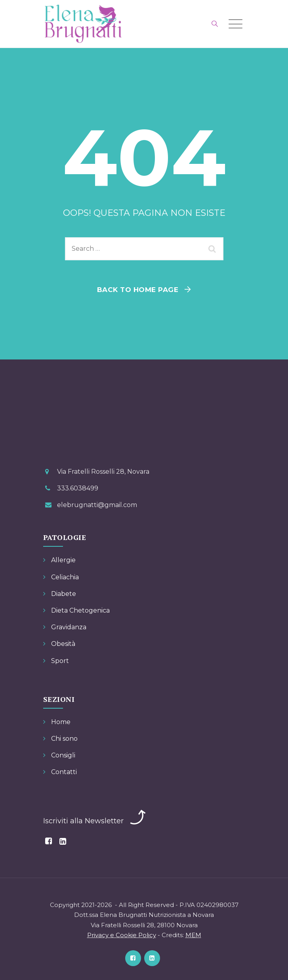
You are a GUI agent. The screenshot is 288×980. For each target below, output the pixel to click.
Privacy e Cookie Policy (122, 935)
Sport (60, 661)
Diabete (64, 594)
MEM (193, 935)
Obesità (63, 644)
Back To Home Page (138, 290)
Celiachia (65, 577)
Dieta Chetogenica (80, 610)
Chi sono (64, 739)
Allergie (63, 560)
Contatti (64, 772)
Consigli (63, 755)
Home (61, 722)
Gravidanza (69, 627)
